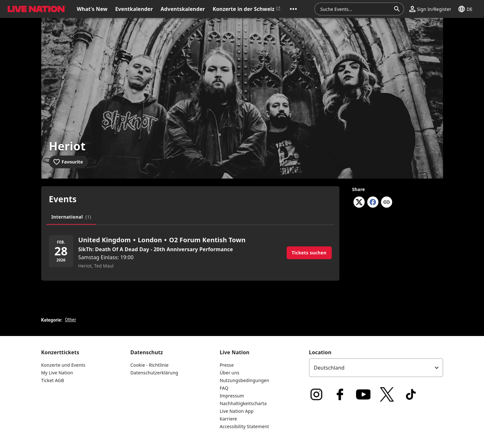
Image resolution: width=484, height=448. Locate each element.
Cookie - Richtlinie (150, 365)
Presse (227, 365)
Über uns (230, 373)
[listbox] (376, 368)
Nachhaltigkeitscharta (243, 403)
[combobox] (355, 9)
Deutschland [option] (329, 368)
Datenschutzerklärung (154, 373)
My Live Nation (57, 373)
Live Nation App (237, 411)
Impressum (232, 396)
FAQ (224, 388)
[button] (293, 9)
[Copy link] (387, 203)
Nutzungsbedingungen (245, 380)
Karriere (228, 419)
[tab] (71, 217)
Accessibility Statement (244, 426)
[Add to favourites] (69, 162)
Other (71, 320)
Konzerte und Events (63, 365)
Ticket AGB (53, 380)
